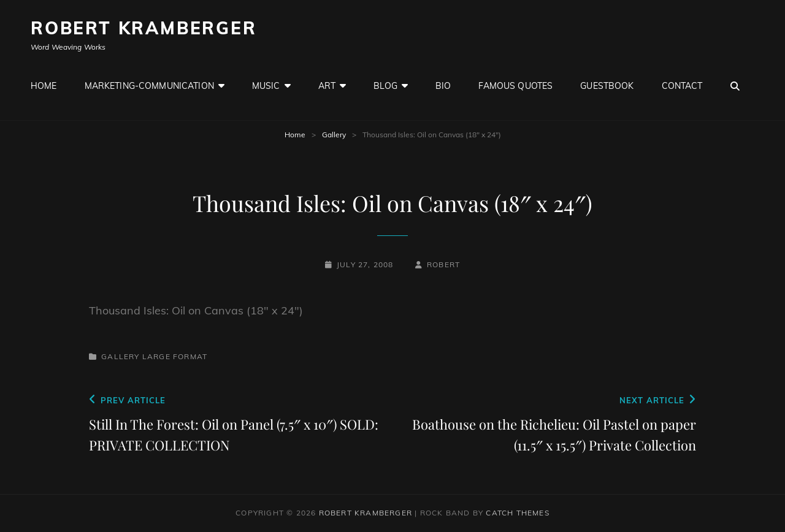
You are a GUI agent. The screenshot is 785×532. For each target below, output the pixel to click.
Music (266, 86)
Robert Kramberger (144, 28)
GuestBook (607, 86)
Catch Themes (517, 513)
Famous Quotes (515, 86)
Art (327, 86)
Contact (682, 86)
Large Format (175, 356)
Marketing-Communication (149, 86)
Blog (385, 86)
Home (44, 86)
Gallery (334, 135)
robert (443, 264)
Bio (443, 86)
